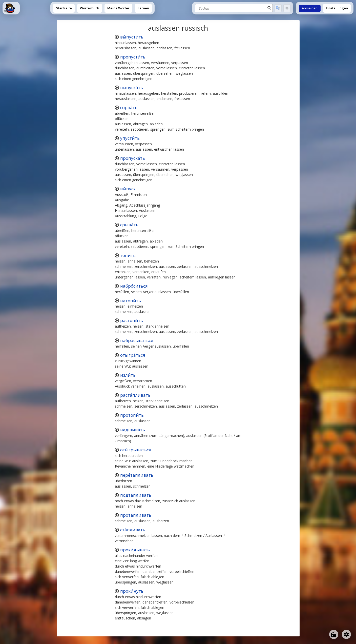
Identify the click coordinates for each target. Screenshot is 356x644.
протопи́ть (132, 415)
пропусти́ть (133, 57)
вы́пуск (128, 189)
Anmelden (310, 8)
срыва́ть (129, 225)
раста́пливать (135, 395)
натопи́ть (131, 301)
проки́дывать (135, 550)
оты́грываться (136, 450)
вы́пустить (132, 37)
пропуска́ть (133, 158)
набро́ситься (134, 286)
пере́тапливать (137, 475)
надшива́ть (133, 430)
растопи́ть (132, 320)
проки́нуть (132, 591)
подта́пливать (136, 495)
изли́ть (128, 375)
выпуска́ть (132, 87)
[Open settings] (346, 634)
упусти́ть (130, 138)
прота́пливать (136, 515)
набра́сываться (137, 340)
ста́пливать (133, 530)
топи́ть (128, 255)
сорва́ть (129, 107)
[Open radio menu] (334, 634)
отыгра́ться (133, 355)
